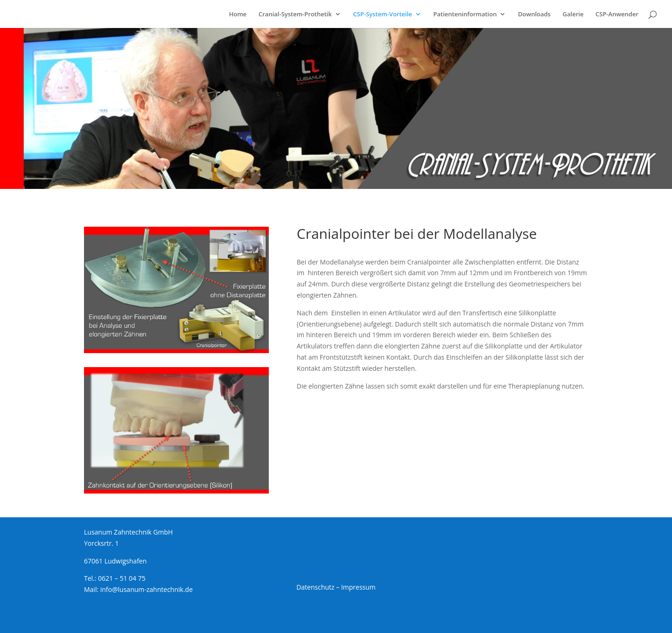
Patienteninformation (465, 14)
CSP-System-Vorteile (383, 14)
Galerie (573, 14)
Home (238, 14)
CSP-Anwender (617, 14)
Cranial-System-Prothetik (295, 14)
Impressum (358, 587)
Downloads (534, 14)
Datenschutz (315, 587)
